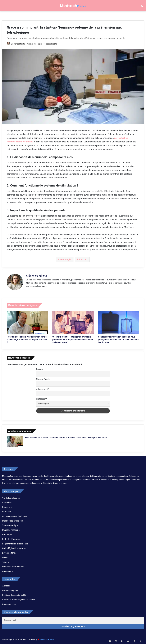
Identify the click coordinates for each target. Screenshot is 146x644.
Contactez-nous (9, 603)
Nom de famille (43, 378)
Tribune (6, 561)
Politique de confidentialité (14, 594)
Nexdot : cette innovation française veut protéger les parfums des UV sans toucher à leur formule (118, 339)
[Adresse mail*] (73, 620)
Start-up (83, 260)
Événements (8, 570)
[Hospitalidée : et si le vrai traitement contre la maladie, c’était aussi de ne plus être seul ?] (27, 321)
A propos (6, 585)
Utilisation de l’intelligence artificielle (19, 599)
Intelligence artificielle (12, 520)
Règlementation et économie (15, 543)
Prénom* (40, 368)
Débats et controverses (13, 566)
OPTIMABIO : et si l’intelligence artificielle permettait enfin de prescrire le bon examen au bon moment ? (73, 339)
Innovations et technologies (15, 515)
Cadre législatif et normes (14, 547)
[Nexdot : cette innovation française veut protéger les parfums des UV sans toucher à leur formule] (119, 321)
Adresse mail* (43, 388)
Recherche (7, 506)
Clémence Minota (19, 44)
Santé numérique (10, 524)
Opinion (6, 557)
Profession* (42, 398)
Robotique (7, 534)
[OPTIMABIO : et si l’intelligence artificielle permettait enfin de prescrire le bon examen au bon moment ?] (73, 321)
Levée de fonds (9, 552)
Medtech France (47, 639)
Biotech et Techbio (11, 538)
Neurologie (65, 260)
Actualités (7, 502)
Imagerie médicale (11, 529)
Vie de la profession (11, 497)
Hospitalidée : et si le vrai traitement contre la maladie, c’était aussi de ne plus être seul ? (27, 339)
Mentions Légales (10, 589)
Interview (6, 511)
